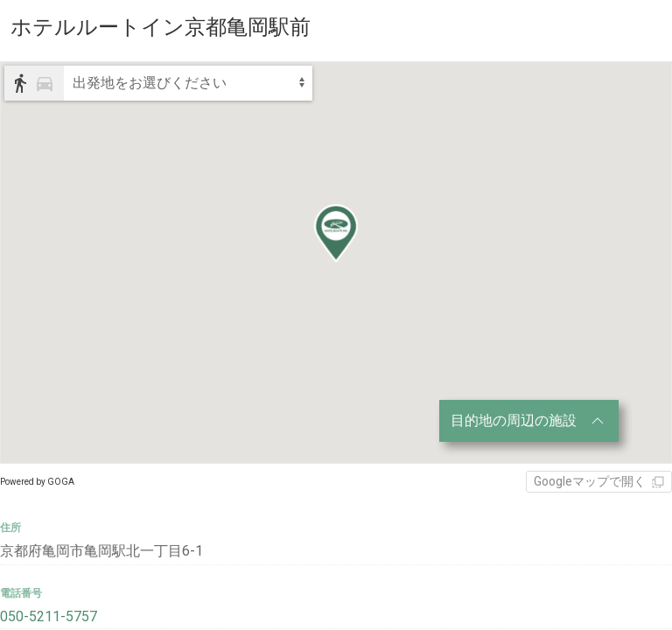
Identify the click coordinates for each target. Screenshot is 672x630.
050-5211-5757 (49, 616)
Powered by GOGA (37, 482)
